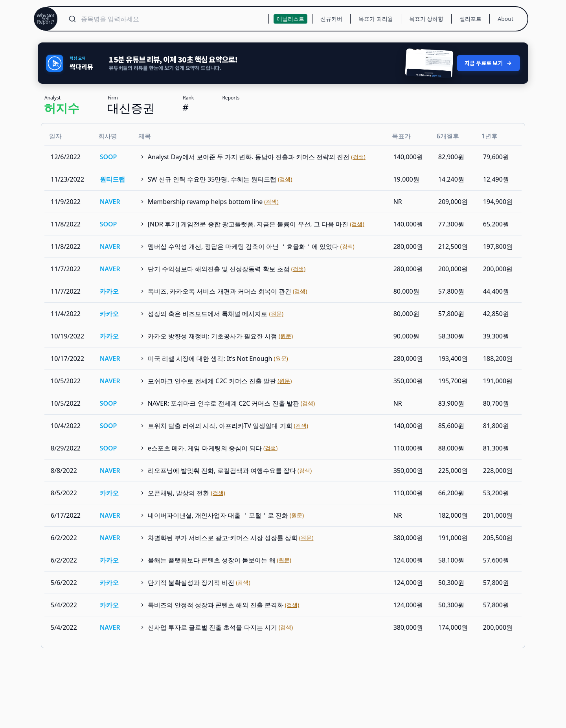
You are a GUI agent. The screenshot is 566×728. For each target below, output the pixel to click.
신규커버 (331, 19)
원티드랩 (112, 175)
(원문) (276, 309)
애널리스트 (290, 19)
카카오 (109, 287)
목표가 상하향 (426, 19)
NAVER (110, 197)
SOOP (108, 153)
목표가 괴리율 (376, 19)
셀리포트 (470, 19)
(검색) (358, 152)
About (505, 19)
